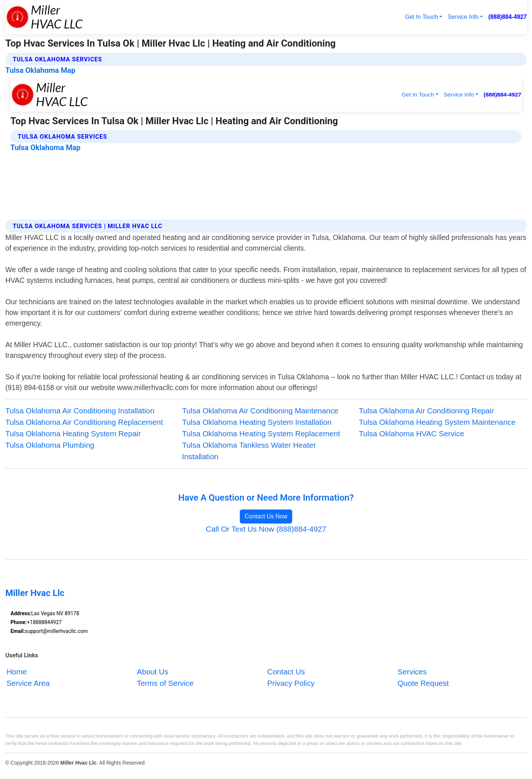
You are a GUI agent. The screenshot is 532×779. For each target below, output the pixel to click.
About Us (152, 672)
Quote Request (423, 683)
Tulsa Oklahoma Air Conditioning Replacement (84, 422)
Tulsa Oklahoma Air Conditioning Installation (80, 411)
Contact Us (286, 672)
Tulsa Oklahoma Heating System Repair (73, 433)
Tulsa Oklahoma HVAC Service (411, 433)
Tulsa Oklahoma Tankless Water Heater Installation (249, 451)
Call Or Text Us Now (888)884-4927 (266, 529)
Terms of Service (165, 683)
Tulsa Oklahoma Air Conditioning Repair (426, 411)
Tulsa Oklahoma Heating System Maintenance (437, 422)
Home (17, 672)
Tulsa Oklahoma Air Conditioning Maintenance (260, 411)
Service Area (28, 683)
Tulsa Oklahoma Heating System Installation (257, 422)
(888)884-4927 (508, 17)
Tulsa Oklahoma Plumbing (50, 445)
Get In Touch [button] (421, 17)
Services (412, 672)
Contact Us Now (266, 516)
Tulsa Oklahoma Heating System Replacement (261, 433)
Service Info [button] (463, 17)
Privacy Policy (291, 683)
